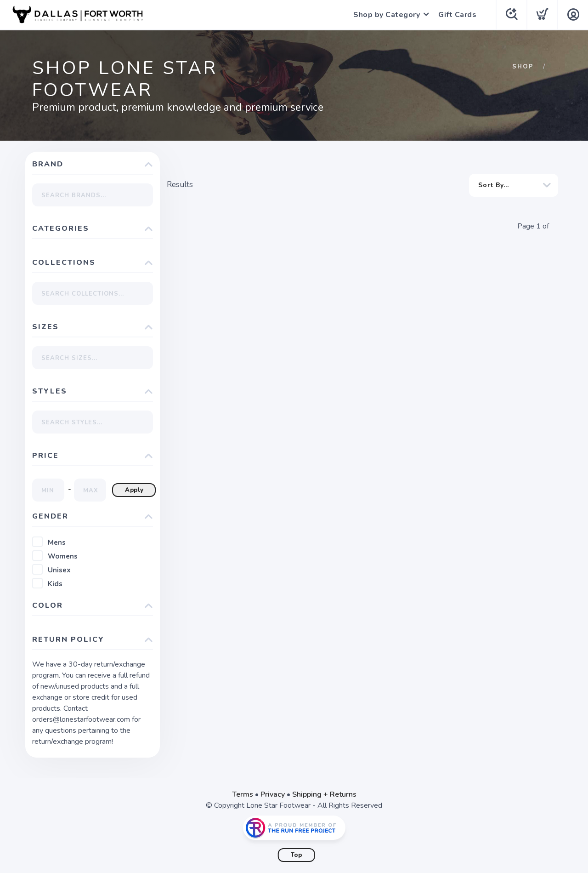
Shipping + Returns (324, 794)
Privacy (273, 794)
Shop (523, 67)
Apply (134, 490)
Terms (243, 794)
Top (297, 855)
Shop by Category (387, 15)
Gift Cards (457, 15)
